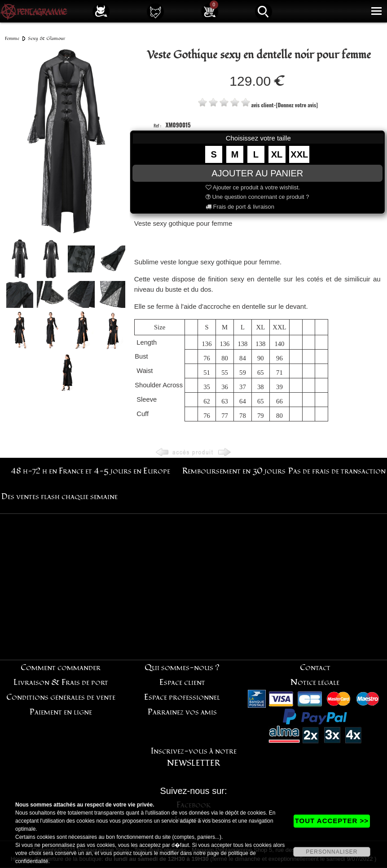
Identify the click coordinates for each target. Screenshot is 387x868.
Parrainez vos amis (182, 712)
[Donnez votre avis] (297, 105)
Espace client (182, 682)
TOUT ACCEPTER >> (332, 821)
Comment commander (61, 668)
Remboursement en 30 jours (234, 471)
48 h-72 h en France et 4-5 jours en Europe (90, 471)
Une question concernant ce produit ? (257, 197)
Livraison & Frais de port (61, 682)
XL (277, 154)
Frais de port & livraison (240, 207)
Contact (315, 668)
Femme (12, 38)
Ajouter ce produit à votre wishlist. (253, 187)
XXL (299, 154)
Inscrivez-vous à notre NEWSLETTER (194, 757)
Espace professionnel (182, 697)
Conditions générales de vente (61, 697)
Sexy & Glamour (47, 38)
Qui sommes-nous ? (182, 668)
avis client (263, 105)
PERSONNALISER (332, 852)
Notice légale (315, 682)
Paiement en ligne (61, 712)
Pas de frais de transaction (337, 471)
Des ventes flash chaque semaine (59, 497)
